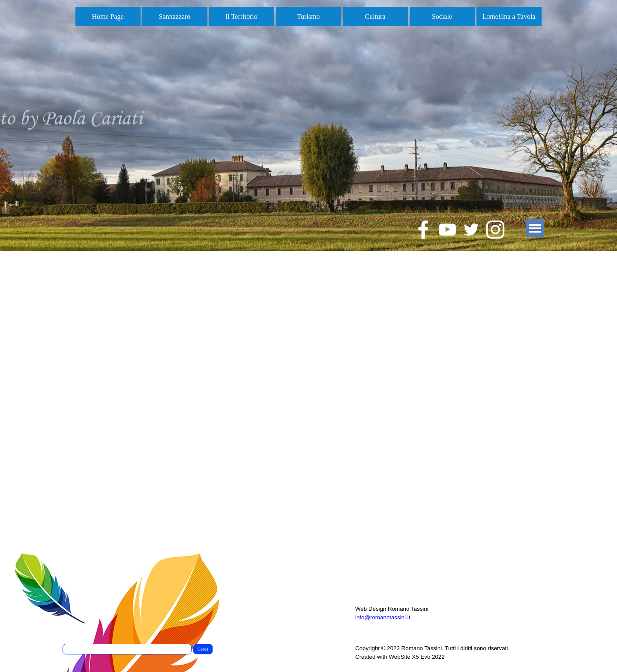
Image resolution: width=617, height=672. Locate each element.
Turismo (308, 16)
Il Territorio (241, 16)
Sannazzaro (175, 16)
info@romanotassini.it (383, 617)
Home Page (108, 16)
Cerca (203, 649)
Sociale (442, 16)
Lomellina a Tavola (509, 16)
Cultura (375, 16)
